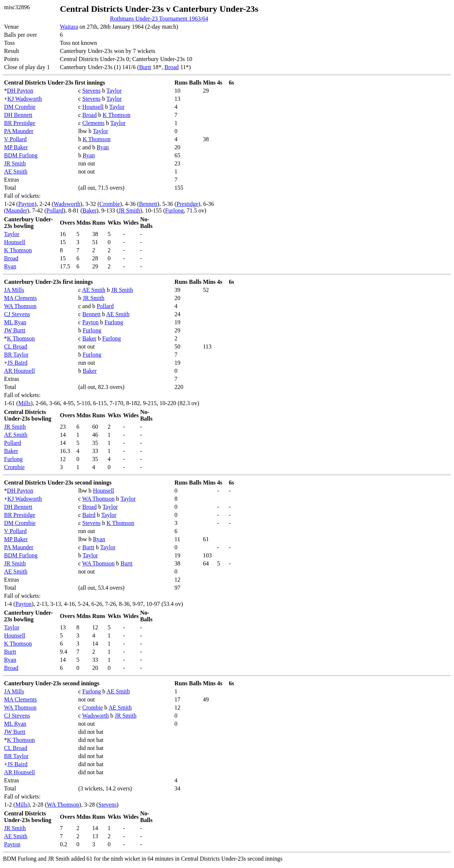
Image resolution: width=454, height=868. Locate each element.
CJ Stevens (17, 314)
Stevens (91, 91)
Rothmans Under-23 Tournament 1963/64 (159, 19)
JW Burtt (15, 330)
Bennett (148, 204)
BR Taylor (16, 355)
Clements (93, 123)
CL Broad (16, 347)
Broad (172, 67)
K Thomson (116, 115)
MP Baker (16, 147)
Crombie (110, 204)
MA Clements (20, 298)
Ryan (103, 147)
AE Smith (16, 172)
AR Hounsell (19, 371)
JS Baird (17, 363)
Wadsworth (67, 204)
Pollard (55, 210)
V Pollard (15, 139)
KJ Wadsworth (25, 99)
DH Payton (20, 91)
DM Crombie (20, 107)
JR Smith (15, 163)
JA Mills (14, 290)
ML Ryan (15, 322)
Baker (89, 210)
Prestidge (187, 204)
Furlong (175, 210)
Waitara (69, 27)
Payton (26, 204)
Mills (25, 403)
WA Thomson (20, 306)
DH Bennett (18, 115)
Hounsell (93, 107)
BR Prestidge (20, 123)
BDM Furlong (21, 155)
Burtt (145, 67)
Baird (89, 515)
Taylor (114, 91)
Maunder (17, 210)
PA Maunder (19, 131)
